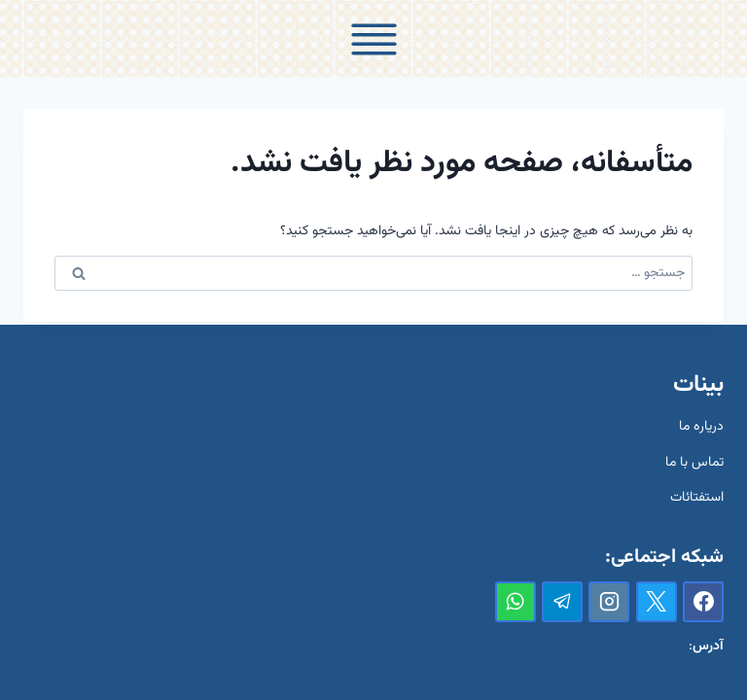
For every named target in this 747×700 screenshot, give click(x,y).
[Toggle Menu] (374, 39)
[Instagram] (609, 602)
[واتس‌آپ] (516, 602)
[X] (657, 602)
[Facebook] (703, 602)
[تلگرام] (562, 602)
